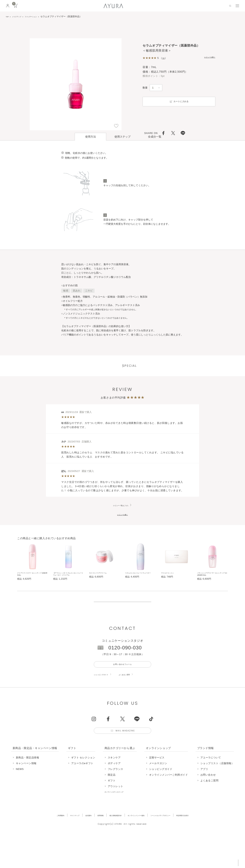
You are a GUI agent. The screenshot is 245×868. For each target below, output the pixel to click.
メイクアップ (21, 16)
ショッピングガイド (105, 702)
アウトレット (116, 818)
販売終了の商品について (122, 622)
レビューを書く (206, 58)
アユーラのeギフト (82, 795)
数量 (145, 88)
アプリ (204, 801)
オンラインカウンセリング (120, 823)
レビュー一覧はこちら (121, 514)
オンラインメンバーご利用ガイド (169, 806)
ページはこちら (122, 255)
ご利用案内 (35, 847)
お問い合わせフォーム (122, 691)
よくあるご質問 (137, 702)
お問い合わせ (208, 806)
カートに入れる (179, 102)
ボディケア (114, 795)
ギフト (112, 812)
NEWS (20, 801)
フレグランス (116, 801)
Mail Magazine (127, 761)
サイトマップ (54, 847)
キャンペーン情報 (26, 795)
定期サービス (157, 789)
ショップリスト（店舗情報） (217, 795)
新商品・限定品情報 (28, 789)
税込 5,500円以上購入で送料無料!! (206, 861)
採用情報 (88, 847)
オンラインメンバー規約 (139, 847)
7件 (164, 58)
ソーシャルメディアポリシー (175, 847)
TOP (8, 16)
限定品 (112, 806)
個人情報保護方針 (109, 847)
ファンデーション (40, 16)
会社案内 (73, 847)
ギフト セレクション (83, 789)
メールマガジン (158, 795)
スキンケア (114, 789)
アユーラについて (211, 789)
